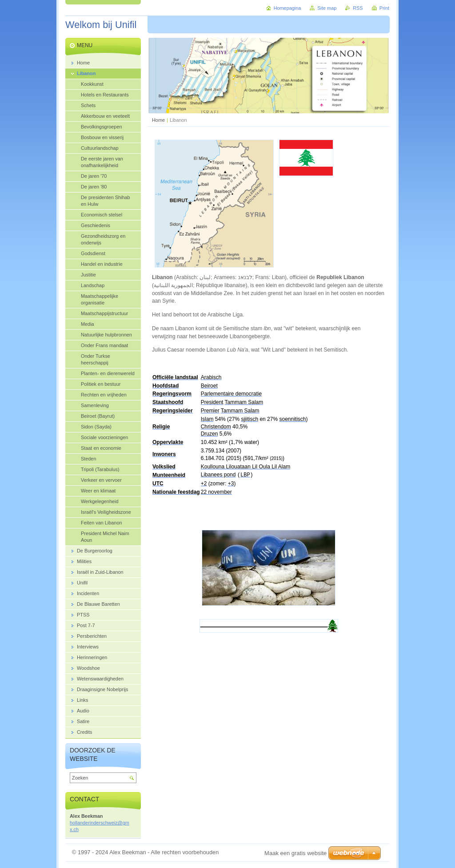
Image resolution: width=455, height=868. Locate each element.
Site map (327, 8)
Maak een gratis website (295, 853)
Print (384, 8)
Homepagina (287, 8)
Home (158, 120)
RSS (358, 8)
